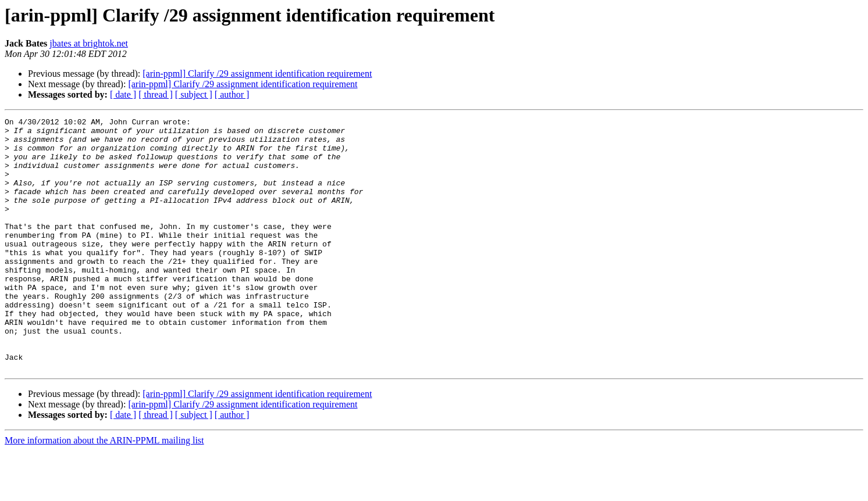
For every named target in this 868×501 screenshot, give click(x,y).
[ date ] (123, 94)
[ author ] (232, 94)
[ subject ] (194, 94)
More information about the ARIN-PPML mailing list (104, 491)
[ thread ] (156, 94)
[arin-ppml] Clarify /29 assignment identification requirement (257, 74)
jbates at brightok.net (89, 43)
